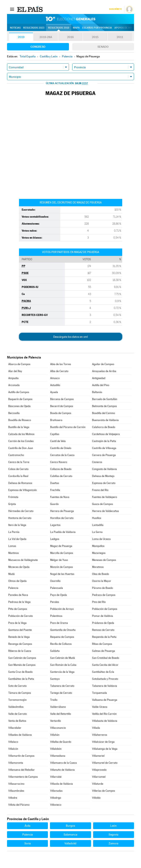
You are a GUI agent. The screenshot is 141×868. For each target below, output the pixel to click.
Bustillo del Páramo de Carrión (68, 427)
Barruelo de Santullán (105, 399)
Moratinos (98, 567)
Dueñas (55, 483)
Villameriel (98, 756)
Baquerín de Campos (20, 399)
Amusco (55, 378)
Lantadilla (98, 525)
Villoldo (96, 798)
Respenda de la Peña (104, 637)
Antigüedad (99, 378)
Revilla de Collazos (61, 644)
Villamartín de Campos (21, 756)
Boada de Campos (61, 413)
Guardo (54, 504)
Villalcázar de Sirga (103, 742)
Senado (103, 47)
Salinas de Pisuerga (104, 651)
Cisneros (97, 462)
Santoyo (55, 679)
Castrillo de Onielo (61, 448)
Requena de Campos (62, 637)
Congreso (38, 47)
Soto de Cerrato (17, 686)
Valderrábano (58, 707)
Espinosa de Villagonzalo (23, 490)
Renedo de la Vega (19, 637)
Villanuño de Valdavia (62, 770)
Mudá (11, 574)
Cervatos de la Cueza (62, 455)
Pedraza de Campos (104, 595)
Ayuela (54, 392)
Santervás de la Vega (62, 672)
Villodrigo (56, 798)
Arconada (14, 385)
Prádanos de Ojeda (103, 623)
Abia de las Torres (61, 364)
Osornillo (55, 581)
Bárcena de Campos (62, 399)
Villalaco (13, 742)
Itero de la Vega (17, 525)
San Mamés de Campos (22, 665)
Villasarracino (16, 784)
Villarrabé (56, 777)
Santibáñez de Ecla (103, 672)
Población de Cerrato (21, 616)
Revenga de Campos (20, 644)
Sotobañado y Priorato (105, 679)
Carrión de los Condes (21, 441)
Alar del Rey (15, 371)
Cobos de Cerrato (18, 469)
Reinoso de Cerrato (103, 630)
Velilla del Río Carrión (104, 714)
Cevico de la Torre (19, 462)
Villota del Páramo (19, 805)
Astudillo (55, 385)
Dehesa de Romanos (20, 483)
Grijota (12, 504)
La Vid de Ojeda (17, 539)
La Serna (97, 532)
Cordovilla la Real (18, 476)
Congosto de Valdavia (104, 469)
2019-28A (46, 37)
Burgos (70, 826)
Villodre (13, 798)
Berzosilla (14, 413)
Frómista (13, 497)
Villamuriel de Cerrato (105, 763)
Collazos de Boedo (61, 469)
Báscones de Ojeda (19, 406)
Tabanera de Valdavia (105, 686)
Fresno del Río (100, 490)
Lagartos (55, 525)
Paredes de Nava (18, 595)
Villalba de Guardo (61, 742)
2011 (120, 37)
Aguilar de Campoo (103, 364)
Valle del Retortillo (61, 714)
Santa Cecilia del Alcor (105, 665)
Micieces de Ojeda (19, 567)
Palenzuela (57, 588)
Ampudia (13, 378)
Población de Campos (105, 609)
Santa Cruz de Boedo (20, 672)
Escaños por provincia (97, 28)
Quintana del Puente (20, 630)
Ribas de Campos (102, 644)
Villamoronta (16, 763)
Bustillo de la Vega (19, 427)
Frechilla (55, 490)
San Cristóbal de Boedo (106, 658)
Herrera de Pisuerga (62, 511)
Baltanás (97, 392)
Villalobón (56, 749)
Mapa (76, 28)
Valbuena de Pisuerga (105, 700)
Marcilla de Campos (62, 553)
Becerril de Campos (62, 406)
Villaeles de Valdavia (20, 735)
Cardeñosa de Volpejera (106, 434)
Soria (28, 843)
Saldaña (55, 651)
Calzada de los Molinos (21, 434)
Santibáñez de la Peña (21, 679)
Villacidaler (15, 728)
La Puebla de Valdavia (63, 532)
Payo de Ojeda (59, 595)
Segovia (113, 834)
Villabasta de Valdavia (105, 721)
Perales (55, 602)
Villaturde (98, 784)
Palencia (13, 588)
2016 (70, 37)
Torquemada (100, 693)
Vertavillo (56, 721)
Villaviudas (56, 791)
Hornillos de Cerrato (62, 518)
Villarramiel (99, 777)
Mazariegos (99, 553)
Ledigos (55, 539)
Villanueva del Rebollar (21, 770)
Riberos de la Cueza (20, 651)
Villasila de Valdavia (62, 784)
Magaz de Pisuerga (61, 546)
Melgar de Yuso (59, 560)
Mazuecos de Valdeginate (23, 560)
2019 (21, 37)
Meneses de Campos (104, 560)
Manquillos (98, 546)
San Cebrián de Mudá (63, 658)
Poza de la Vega (17, 623)
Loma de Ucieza (101, 539)
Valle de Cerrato (18, 714)
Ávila (27, 826)
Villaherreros (100, 735)
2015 (95, 37)
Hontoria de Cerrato (20, 518)
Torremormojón (17, 700)
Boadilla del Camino (104, 413)
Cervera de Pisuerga (104, 455)
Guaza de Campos (102, 504)
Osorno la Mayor (102, 581)
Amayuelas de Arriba (104, 371)
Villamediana (58, 756)
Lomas (12, 546)
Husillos (97, 518)
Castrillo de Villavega (104, 448)
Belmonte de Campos (104, 406)
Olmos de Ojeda (17, 581)
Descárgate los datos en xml (70, 337)
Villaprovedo (99, 770)
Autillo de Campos (19, 392)
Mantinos (14, 553)
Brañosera (56, 420)
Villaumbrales (16, 791)
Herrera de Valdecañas (105, 511)
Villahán (55, 735)
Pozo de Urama (59, 623)
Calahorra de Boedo (104, 427)
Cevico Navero (59, 462)
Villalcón (13, 749)
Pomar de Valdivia (102, 616)
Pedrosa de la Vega (19, 602)
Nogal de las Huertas (62, 574)
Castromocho (16, 455)
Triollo (54, 700)
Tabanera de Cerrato (62, 686)
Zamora (113, 843)
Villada (96, 728)
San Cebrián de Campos (22, 658)
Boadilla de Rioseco (20, 420)
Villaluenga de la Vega (105, 749)
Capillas (55, 434)
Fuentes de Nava (60, 497)
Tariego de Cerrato (61, 693)
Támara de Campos (20, 693)
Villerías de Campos (104, 791)
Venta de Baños (17, 721)
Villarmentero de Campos (23, 777)
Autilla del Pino (101, 385)
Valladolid (70, 843)
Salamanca (70, 834)
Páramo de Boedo (102, 588)
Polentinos (56, 616)
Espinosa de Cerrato (104, 483)
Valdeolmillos (16, 707)
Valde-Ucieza (100, 707)
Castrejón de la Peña (104, 441)
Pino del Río (99, 602)
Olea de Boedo (101, 574)
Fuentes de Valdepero (105, 497)
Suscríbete (115, 9)
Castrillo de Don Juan (21, 448)
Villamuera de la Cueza (63, 763)
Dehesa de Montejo (103, 476)
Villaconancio (58, 728)
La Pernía (14, 532)
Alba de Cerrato (59, 371)
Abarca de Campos (19, 364)
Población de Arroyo (62, 609)
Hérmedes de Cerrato (21, 511)
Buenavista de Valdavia (105, 420)
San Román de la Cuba (63, 665)
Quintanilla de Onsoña (63, 630)
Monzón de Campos (62, 567)
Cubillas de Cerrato (61, 476)
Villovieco (56, 805)
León (113, 826)
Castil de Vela (58, 441)
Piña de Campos (18, 609)
